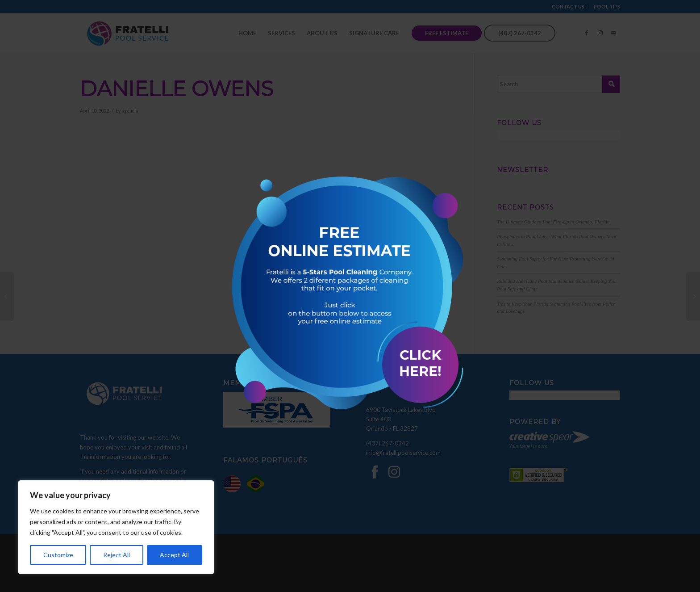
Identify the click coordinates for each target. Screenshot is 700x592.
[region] (116, 527)
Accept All (174, 555)
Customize (58, 555)
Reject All (117, 555)
